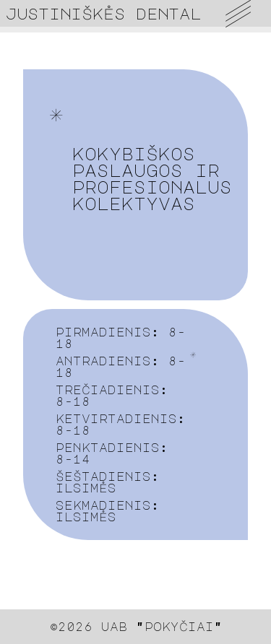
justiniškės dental (103, 13)
